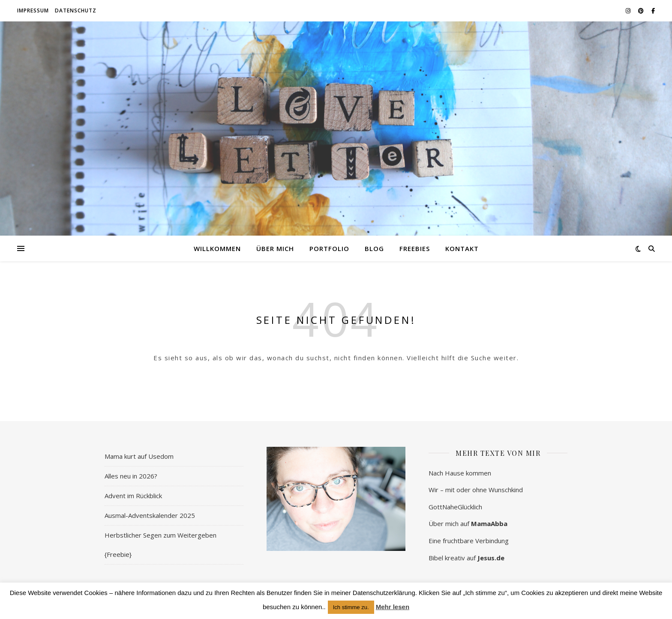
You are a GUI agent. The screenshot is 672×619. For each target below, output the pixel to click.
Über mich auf (468, 523)
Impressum (33, 10)
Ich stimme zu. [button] (351, 607)
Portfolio (329, 248)
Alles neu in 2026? (131, 476)
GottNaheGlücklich (455, 507)
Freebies (415, 248)
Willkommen (217, 248)
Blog (374, 248)
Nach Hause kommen (460, 473)
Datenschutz (76, 10)
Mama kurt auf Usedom (139, 456)
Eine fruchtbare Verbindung (469, 541)
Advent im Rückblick (133, 496)
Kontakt (462, 248)
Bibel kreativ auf (466, 558)
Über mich (275, 248)
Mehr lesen (393, 607)
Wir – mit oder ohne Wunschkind (476, 490)
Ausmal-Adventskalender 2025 (150, 515)
